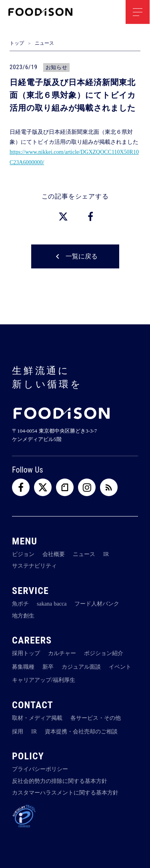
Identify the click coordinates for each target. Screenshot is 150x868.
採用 (18, 731)
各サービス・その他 (96, 718)
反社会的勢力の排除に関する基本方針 (60, 781)
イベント (120, 667)
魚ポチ (20, 604)
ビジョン (23, 554)
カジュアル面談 (81, 667)
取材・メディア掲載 (37, 718)
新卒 (48, 667)
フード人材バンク (97, 604)
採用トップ (26, 653)
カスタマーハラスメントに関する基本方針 (65, 793)
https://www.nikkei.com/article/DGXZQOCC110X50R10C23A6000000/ (74, 157)
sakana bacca (52, 604)
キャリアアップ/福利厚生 (44, 680)
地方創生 (23, 615)
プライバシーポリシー (40, 769)
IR (106, 554)
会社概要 (54, 554)
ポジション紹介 (104, 653)
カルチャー (62, 653)
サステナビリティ (34, 566)
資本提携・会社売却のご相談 (81, 731)
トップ (17, 43)
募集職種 (23, 667)
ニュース (44, 43)
